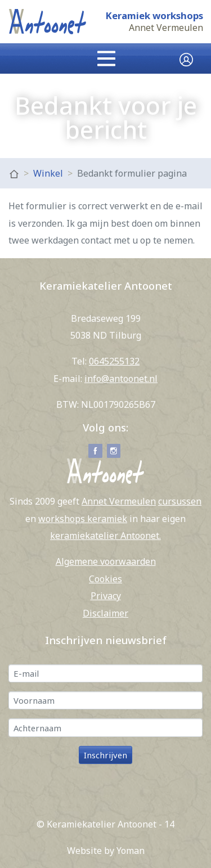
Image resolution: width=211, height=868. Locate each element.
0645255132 (114, 361)
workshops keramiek (83, 519)
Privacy (106, 596)
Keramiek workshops (154, 16)
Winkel (48, 173)
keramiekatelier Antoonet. (105, 536)
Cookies (105, 579)
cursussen (180, 501)
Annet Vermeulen (166, 28)
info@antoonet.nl (121, 379)
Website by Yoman (106, 851)
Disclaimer (105, 613)
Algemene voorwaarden (106, 561)
